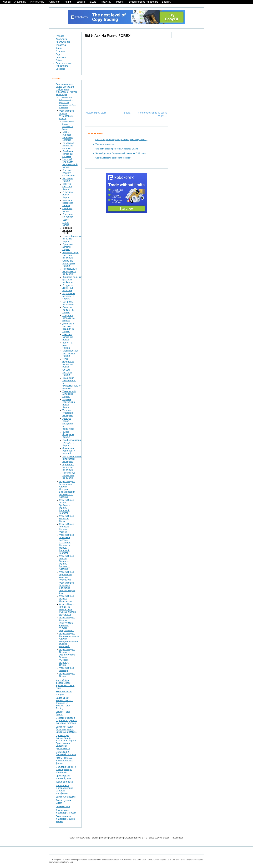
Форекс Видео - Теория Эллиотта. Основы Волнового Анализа (67, 562)
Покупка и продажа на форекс (68, 318)
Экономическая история (64, 693)
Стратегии (55, 2)
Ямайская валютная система (68, 154)
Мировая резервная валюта (68, 203)
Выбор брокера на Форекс (68, 434)
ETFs (144, 838)
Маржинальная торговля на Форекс (70, 353)
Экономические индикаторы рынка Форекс (65, 819)
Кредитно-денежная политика (68, 288)
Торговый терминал (105, 144)
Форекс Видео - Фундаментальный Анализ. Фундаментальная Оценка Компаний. (69, 640)
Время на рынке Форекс (67, 345)
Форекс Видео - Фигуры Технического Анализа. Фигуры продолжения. (67, 624)
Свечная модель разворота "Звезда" (113, 158)
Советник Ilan (63, 806)
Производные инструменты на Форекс (70, 271)
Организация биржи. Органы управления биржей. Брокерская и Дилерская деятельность (66, 742)
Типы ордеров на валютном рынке (68, 363)
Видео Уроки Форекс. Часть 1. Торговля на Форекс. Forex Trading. (64, 703)
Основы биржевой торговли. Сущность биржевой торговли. (66, 720)
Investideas (178, 838)
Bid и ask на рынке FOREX (67, 230)
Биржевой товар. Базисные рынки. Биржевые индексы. (66, 729)
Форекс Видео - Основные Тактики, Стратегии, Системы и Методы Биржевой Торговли (67, 544)
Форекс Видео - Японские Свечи (67, 519)
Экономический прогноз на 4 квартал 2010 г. (117, 149)
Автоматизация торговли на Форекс (70, 255)
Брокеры (167, 2)
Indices (104, 838)
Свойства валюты (67, 210)
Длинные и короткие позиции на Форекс (68, 327)
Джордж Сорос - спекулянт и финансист (68, 424)
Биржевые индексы (66, 797)
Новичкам (106, 2)
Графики (80, 2)
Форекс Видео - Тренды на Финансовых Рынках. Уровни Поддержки (67, 609)
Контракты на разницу (68, 303)
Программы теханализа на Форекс (69, 475)
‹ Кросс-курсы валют (97, 113)
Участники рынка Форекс (68, 195)
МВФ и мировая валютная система (68, 136)
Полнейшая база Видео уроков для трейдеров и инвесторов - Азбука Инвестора (66, 89)
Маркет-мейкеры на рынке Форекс (69, 403)
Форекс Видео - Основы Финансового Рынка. (67, 115)
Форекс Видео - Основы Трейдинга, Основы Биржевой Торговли (67, 506)
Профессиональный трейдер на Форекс (73, 443)
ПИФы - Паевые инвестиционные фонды (64, 761)
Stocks (95, 838)
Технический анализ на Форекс (69, 394)
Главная (6, 2)
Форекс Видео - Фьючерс (67, 669)
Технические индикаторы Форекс (66, 811)
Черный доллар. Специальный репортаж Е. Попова (120, 153)
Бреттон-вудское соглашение (69, 173)
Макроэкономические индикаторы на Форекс (74, 459)
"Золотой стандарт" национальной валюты (70, 163)
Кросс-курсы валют (66, 222)
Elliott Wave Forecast (159, 838)
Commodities (116, 838)
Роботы (120, 2)
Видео (93, 2)
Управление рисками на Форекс (69, 296)
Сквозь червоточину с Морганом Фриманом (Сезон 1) (121, 140)
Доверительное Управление (143, 2)
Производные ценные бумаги (64, 777)
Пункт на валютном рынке (68, 337)
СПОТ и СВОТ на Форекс (67, 187)
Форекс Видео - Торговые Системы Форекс (67, 528)
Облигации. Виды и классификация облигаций (66, 769)
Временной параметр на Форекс (68, 467)
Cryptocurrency (132, 838)
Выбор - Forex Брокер (63, 713)
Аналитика (20, 2)
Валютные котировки (68, 215)
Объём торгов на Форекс (67, 372)
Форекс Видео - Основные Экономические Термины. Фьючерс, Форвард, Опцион (67, 657)
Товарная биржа (64, 782)
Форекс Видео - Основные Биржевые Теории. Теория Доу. (67, 588)
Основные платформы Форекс (69, 263)
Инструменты (38, 2)
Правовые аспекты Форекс (68, 247)
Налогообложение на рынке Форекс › (153, 114)
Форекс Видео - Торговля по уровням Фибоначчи (67, 576)
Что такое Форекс (68, 180)
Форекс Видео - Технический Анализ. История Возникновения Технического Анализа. (67, 489)
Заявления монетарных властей (69, 451)
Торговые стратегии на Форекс (68, 413)
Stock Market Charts (80, 838)
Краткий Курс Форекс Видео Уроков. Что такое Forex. (65, 684)
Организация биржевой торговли (66, 753)
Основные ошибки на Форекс (68, 310)
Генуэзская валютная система (68, 146)
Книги (68, 2)
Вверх (126, 113)
